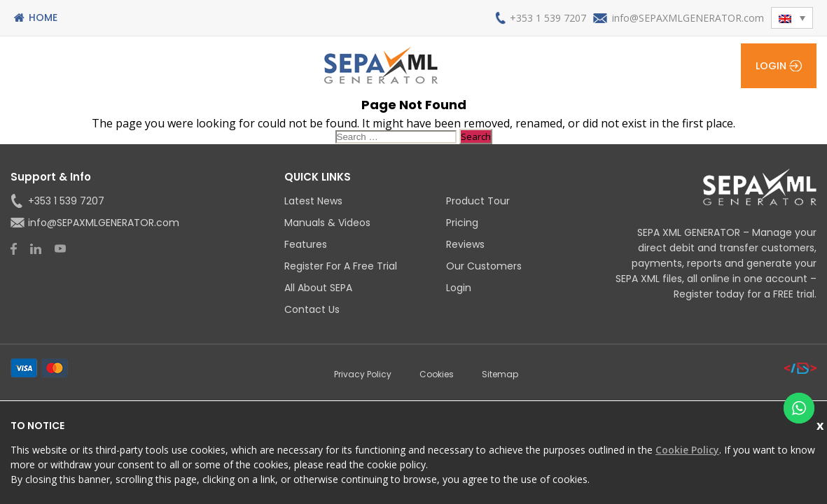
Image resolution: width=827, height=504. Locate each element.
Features (306, 244)
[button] (792, 18)
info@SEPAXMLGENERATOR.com (688, 18)
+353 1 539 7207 (548, 18)
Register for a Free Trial (341, 266)
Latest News (313, 201)
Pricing (462, 223)
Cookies (437, 374)
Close (822, 424)
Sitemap (500, 374)
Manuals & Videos (327, 223)
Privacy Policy (363, 374)
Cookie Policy (687, 450)
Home (43, 17)
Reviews (465, 244)
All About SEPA (318, 288)
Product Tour (478, 201)
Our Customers (484, 266)
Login (771, 66)
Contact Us (312, 309)
